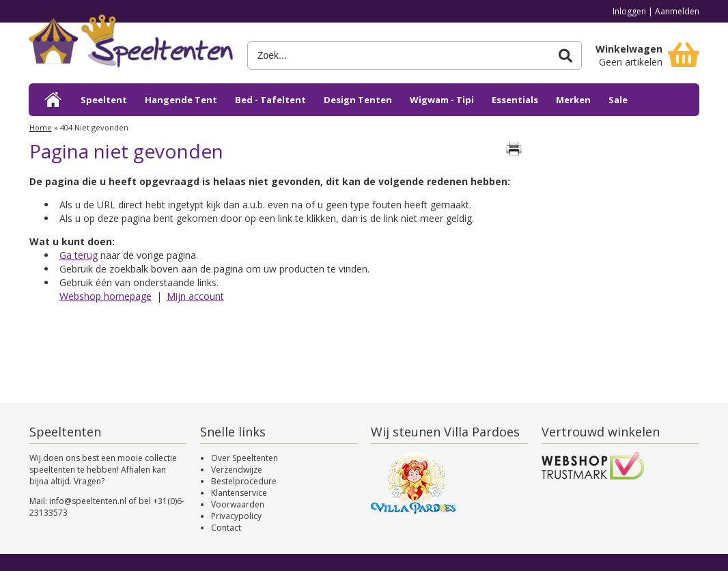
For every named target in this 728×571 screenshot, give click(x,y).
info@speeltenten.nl (88, 501)
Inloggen (629, 11)
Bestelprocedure (244, 481)
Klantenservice (239, 493)
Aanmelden (677, 11)
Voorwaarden (238, 504)
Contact (226, 528)
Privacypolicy (236, 516)
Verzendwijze (237, 470)
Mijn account (195, 296)
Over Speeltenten (244, 458)
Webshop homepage (106, 296)
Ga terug (79, 255)
